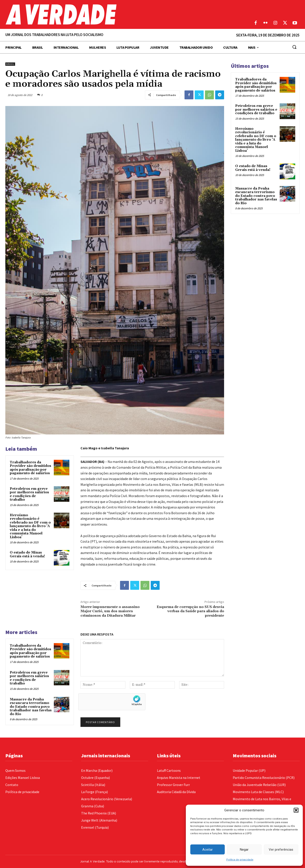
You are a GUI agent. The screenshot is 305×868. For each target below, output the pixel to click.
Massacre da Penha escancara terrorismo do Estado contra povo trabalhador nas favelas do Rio (31, 707)
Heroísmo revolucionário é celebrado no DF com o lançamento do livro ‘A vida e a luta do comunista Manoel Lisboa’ (30, 526)
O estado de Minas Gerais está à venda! (27, 554)
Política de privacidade (240, 860)
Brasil (10, 64)
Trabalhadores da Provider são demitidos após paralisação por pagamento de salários (30, 468)
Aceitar (208, 850)
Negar (244, 850)
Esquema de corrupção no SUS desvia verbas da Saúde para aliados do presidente (190, 611)
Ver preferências (281, 850)
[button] (296, 810)
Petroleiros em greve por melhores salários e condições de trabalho (29, 494)
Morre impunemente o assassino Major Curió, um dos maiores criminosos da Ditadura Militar (110, 611)
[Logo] (114, 14)
